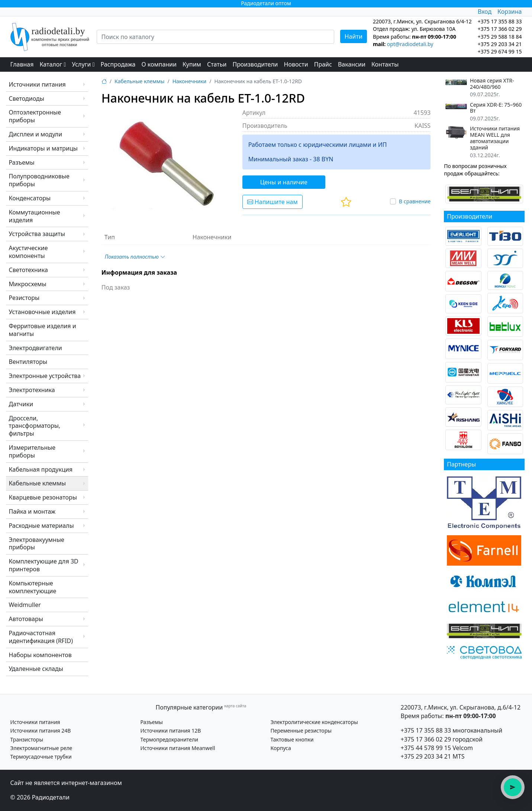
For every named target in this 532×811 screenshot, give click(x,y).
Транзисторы (27, 739)
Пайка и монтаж (32, 511)
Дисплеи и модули (36, 134)
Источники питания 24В (41, 731)
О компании (159, 64)
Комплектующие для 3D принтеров (44, 565)
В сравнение (415, 201)
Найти (354, 36)
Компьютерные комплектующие (33, 587)
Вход (485, 12)
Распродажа (118, 64)
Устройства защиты (37, 234)
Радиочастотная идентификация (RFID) (41, 637)
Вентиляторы (28, 362)
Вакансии (352, 64)
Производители (255, 64)
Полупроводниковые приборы (39, 180)
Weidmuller (25, 605)
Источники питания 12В (171, 731)
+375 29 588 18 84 (500, 37)
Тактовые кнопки (292, 739)
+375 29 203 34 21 (500, 44)
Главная (22, 64)
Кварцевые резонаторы (43, 497)
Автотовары (26, 619)
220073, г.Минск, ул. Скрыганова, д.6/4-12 (461, 707)
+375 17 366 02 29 (426, 739)
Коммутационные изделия (35, 216)
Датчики (21, 404)
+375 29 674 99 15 (500, 51)
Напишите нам (273, 202)
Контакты (385, 64)
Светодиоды (27, 98)
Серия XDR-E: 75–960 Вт (496, 108)
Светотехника (28, 270)
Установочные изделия (42, 312)
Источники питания (37, 84)
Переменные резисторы (301, 731)
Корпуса (281, 748)
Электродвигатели (36, 348)
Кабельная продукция (41, 469)
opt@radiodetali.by (410, 44)
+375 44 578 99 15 (426, 748)
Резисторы (24, 298)
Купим (192, 64)
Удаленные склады (36, 669)
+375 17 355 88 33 (426, 730)
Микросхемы (28, 284)
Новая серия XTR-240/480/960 (492, 84)
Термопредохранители (169, 739)
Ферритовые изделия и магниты (43, 330)
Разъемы (22, 162)
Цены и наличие (284, 182)
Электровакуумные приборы (37, 544)
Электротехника (32, 390)
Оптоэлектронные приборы (35, 116)
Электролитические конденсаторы (314, 722)
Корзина (510, 12)
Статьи (217, 64)
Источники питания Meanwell (178, 748)
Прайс (323, 64)
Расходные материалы (41, 526)
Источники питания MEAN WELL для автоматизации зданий (495, 138)
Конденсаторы (30, 198)
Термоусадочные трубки (41, 757)
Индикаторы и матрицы (43, 148)
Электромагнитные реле (41, 748)
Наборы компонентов (40, 655)
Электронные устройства (45, 376)
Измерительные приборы (32, 451)
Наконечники (190, 81)
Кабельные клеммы (38, 483)
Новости (296, 64)
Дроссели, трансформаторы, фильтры (35, 426)
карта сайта (235, 706)
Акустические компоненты (28, 252)
